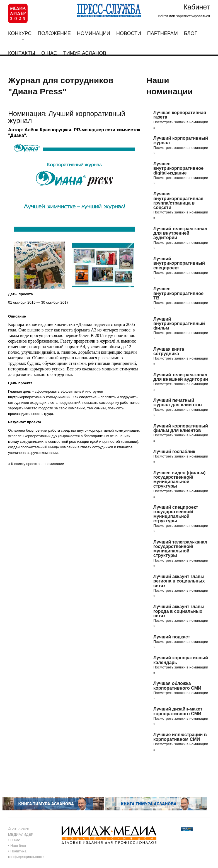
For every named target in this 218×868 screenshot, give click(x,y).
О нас (49, 53)
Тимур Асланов (85, 53)
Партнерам (163, 34)
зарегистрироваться (193, 16)
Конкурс (20, 36)
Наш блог (18, 846)
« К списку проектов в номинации (36, 464)
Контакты (22, 53)
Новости (129, 34)
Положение (54, 34)
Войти (163, 16)
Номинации (94, 34)
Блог (191, 34)
